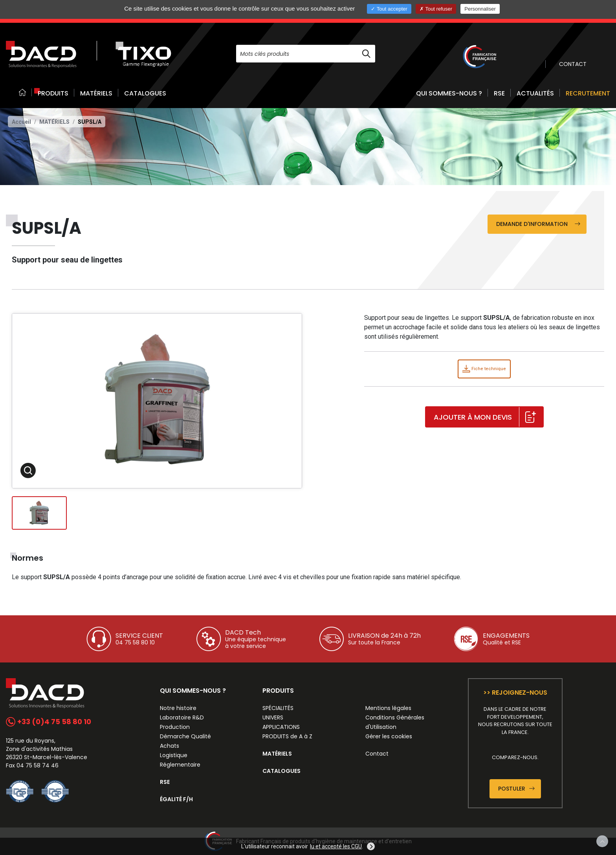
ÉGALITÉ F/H (176, 799)
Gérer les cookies (389, 736)
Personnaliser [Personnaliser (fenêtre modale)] (480, 9)
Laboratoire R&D (182, 717)
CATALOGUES (145, 93)
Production (175, 727)
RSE (499, 93)
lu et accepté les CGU (336, 846)
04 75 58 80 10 (135, 642)
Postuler (516, 789)
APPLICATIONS (281, 727)
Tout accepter (389, 9)
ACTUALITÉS (535, 93)
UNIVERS (273, 717)
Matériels (54, 122)
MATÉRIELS (96, 93)
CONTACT (573, 64)
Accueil (21, 122)
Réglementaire (180, 765)
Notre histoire (178, 708)
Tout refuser (436, 9)
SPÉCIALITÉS (278, 708)
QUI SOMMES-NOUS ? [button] (449, 93)
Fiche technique (484, 369)
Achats (170, 746)
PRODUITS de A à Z (287, 736)
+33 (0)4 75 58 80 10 (49, 722)
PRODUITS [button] (53, 93)
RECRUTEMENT (588, 93)
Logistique (174, 755)
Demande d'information (538, 224)
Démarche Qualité (185, 736)
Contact (377, 754)
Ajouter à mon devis (485, 417)
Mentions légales (388, 708)
